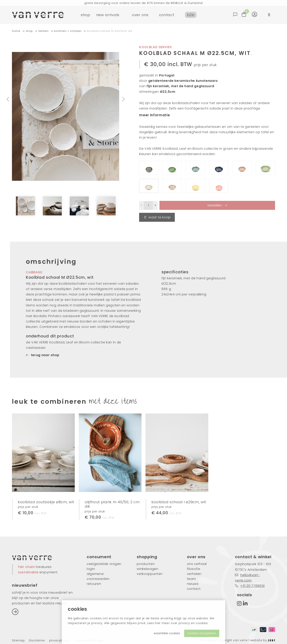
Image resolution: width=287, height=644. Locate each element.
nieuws (193, 584)
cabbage (34, 272)
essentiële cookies (167, 633)
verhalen (194, 574)
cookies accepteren (202, 633)
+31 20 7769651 (250, 586)
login (91, 569)
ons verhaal (197, 564)
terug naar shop (43, 355)
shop (86, 15)
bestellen (215, 205)
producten (146, 564)
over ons (140, 15)
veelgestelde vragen (104, 564)
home (16, 31)
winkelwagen (147, 569)
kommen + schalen (68, 31)
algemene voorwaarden (98, 576)
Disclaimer (37, 641)
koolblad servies (155, 47)
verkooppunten (150, 574)
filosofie (194, 569)
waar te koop (157, 217)
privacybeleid (60, 641)
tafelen (44, 31)
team (191, 579)
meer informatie (154, 115)
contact (167, 15)
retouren (94, 584)
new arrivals (108, 15)
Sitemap (18, 641)
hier (158, 623)
